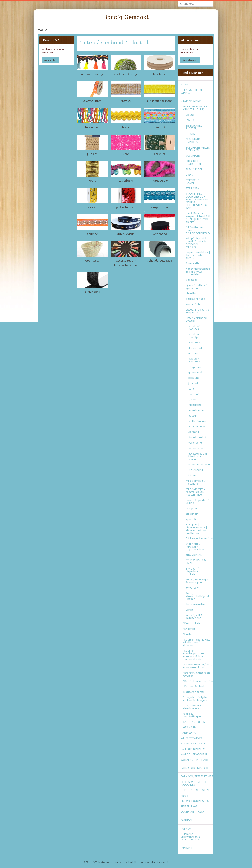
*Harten (188, 634)
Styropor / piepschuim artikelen (193, 571)
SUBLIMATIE (193, 156)
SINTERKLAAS (189, 806)
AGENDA (186, 829)
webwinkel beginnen (135, 862)
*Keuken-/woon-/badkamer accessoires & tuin (198, 666)
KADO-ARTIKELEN (194, 722)
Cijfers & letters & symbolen (197, 287)
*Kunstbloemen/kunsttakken (198, 681)
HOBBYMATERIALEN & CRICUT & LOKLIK (197, 108)
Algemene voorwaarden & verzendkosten (190, 837)
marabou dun (160, 181)
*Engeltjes (189, 629)
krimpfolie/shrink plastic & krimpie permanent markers (196, 243)
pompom (191, 508)
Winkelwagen (190, 60)
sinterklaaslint (126, 234)
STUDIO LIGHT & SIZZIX (196, 562)
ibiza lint (160, 127)
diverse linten (92, 101)
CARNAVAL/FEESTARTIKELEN (197, 777)
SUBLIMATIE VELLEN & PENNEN (198, 149)
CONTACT (186, 848)
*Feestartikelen (193, 623)
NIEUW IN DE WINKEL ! (195, 744)
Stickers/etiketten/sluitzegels (199, 538)
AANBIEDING (188, 733)
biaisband (160, 74)
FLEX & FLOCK (194, 169)
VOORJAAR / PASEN (193, 812)
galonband (126, 127)
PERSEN (191, 134)
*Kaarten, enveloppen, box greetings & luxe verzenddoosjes (194, 655)
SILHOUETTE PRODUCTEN (193, 163)
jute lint (92, 154)
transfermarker (195, 604)
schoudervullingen (160, 261)
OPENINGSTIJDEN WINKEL (191, 91)
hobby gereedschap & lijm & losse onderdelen (198, 272)
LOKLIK (190, 120)
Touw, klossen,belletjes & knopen (198, 596)
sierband (92, 234)
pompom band (160, 207)
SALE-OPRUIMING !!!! (194, 749)
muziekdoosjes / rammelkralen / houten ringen (196, 492)
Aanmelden (50, 60)
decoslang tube (195, 299)
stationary (192, 514)
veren (189, 610)
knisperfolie (193, 304)
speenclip (192, 519)
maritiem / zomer (194, 692)
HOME (184, 85)
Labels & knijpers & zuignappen (198, 311)
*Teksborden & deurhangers (192, 707)
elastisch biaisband (160, 101)
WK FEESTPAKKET (191, 738)
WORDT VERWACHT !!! (194, 754)
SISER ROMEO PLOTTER (194, 127)
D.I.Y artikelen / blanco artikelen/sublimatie (198, 230)
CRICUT (190, 115)
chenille (191, 294)
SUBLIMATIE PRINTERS (193, 141)
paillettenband (126, 207)
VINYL (189, 175)
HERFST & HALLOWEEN (195, 790)
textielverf (192, 588)
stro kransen (194, 555)
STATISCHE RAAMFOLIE (193, 182)
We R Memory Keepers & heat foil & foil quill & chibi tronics (198, 218)
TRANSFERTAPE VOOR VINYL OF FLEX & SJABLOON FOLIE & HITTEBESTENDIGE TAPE (197, 201)
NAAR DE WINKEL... (192, 101)
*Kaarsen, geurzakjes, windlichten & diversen (197, 642)
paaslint (92, 207)
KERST (184, 796)
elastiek (126, 101)
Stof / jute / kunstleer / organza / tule (195, 547)
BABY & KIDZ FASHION (194, 768)
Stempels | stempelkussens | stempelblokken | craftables (197, 529)
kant (126, 154)
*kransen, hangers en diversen (196, 674)
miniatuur (192, 476)
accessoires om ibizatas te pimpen (126, 263)
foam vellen (193, 263)
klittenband (92, 292)
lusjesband (126, 181)
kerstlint (160, 154)
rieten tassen (92, 261)
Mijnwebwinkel (162, 862)
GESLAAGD (190, 727)
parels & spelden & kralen (198, 502)
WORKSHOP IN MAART (195, 760)
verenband (160, 234)
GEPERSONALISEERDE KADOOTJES (194, 783)
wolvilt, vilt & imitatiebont (194, 617)
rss (123, 862)
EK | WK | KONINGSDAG (195, 801)
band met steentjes (126, 74)
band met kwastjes (92, 74)
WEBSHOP (43, 30)
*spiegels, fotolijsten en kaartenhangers (196, 699)
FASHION (186, 820)
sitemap (117, 862)
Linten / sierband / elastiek (197, 319)
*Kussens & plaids (194, 686)
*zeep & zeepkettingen (192, 715)
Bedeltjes (191, 280)
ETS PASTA (192, 188)
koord (92, 181)
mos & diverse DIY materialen (197, 482)
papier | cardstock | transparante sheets (198, 255)
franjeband (92, 127)
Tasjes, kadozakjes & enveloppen (197, 581)
